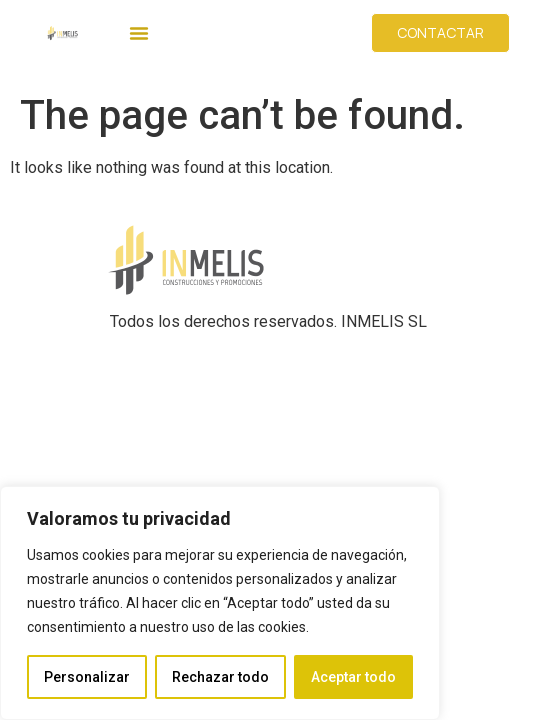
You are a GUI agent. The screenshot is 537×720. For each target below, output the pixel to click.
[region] (220, 603)
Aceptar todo (353, 677)
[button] (139, 33)
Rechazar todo (220, 677)
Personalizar (87, 677)
